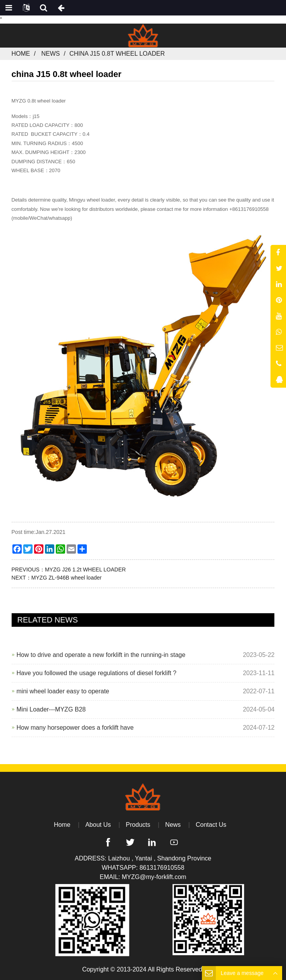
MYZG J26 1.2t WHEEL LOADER (85, 570)
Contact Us (211, 825)
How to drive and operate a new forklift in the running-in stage (101, 655)
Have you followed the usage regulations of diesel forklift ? (97, 673)
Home (21, 54)
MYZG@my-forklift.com (154, 877)
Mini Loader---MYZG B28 (51, 709)
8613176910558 (162, 868)
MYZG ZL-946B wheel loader (66, 578)
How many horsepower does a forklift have (75, 728)
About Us (98, 825)
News (50, 54)
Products (138, 825)
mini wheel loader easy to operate (63, 691)
